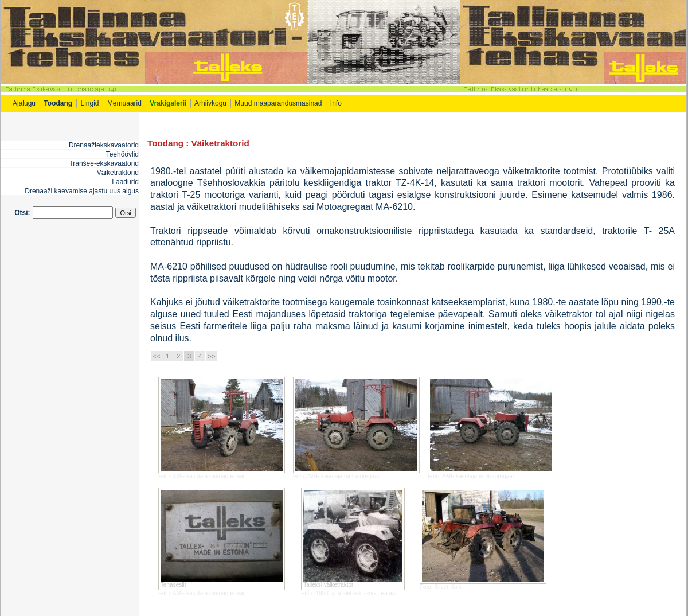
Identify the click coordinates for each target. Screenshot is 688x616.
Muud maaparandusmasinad (278, 103)
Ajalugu (24, 103)
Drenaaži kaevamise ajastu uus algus (82, 191)
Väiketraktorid (118, 173)
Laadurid (125, 182)
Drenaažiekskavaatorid (104, 145)
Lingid (90, 103)
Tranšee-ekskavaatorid (104, 163)
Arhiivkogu (210, 103)
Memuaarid (124, 103)
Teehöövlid (122, 154)
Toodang (165, 143)
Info (337, 103)
